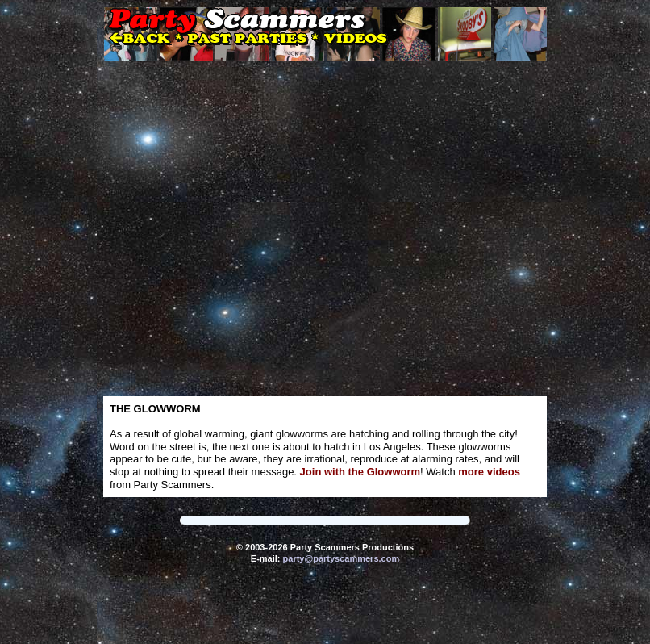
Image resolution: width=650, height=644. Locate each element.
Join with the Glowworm (360, 472)
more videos (489, 472)
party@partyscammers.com (342, 558)
